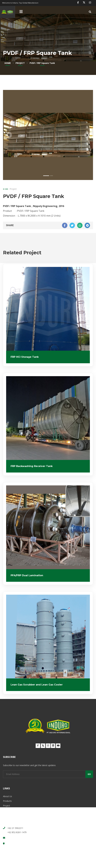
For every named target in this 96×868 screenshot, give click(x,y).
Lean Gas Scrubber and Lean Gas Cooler (37, 685)
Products (7, 801)
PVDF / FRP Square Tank (42, 63)
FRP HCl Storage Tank (25, 357)
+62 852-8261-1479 (17, 832)
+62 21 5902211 (15, 828)
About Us (7, 796)
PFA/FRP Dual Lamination (27, 575)
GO (89, 774)
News (6, 810)
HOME (8, 63)
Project (7, 806)
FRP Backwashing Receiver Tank (32, 466)
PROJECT (20, 63)
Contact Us (8, 815)
